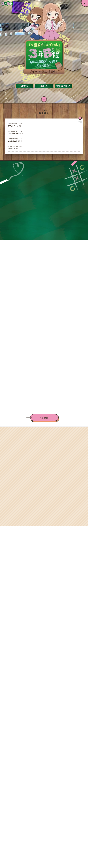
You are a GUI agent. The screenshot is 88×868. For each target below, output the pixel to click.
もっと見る (44, 405)
